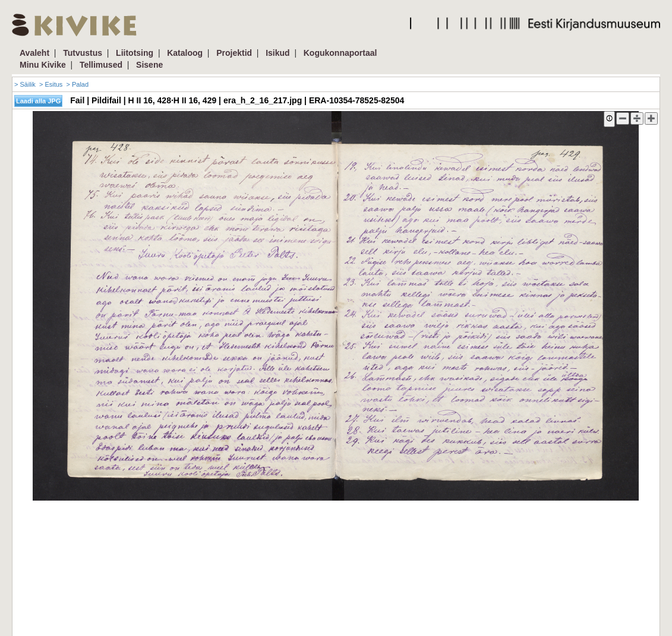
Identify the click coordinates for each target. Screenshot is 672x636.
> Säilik (25, 84)
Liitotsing (135, 53)
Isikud (277, 53)
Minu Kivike (43, 65)
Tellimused (101, 65)
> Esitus (51, 84)
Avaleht (34, 53)
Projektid (234, 53)
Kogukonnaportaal (340, 53)
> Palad (77, 84)
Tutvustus (83, 53)
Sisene (149, 65)
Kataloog (185, 53)
